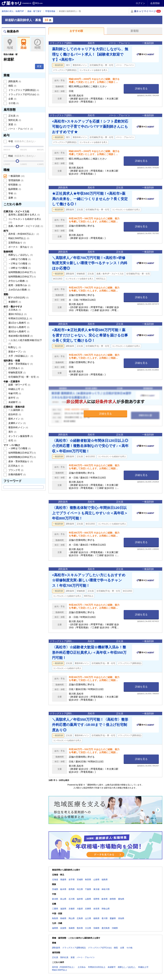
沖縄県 (115, 928)
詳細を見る (141, 88)
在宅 (12, 440)
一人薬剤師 (16, 410)
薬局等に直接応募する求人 (24, 215)
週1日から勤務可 (18, 323)
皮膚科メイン (17, 423)
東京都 (96, 889)
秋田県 (88, 880)
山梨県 (88, 899)
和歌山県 (106, 909)
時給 (22, 156)
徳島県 (96, 918)
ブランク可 (16, 470)
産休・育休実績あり (20, 364)
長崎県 (72, 928)
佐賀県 (63, 928)
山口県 (88, 918)
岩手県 (72, 880)
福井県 (80, 899)
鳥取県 (55, 918)
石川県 (72, 899)
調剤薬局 (14, 81)
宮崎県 (96, 928)
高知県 (121, 918)
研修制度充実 (17, 372)
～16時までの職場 (19, 259)
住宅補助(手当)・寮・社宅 (23, 377)
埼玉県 (80, 889)
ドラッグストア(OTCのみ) (23, 94)
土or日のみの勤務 (19, 290)
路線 (24, 44)
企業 (12, 99)
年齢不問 (14, 393)
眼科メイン (16, 419)
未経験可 (14, 402)
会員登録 (155, 3)
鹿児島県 (106, 928)
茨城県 (55, 889)
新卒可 (13, 398)
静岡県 (113, 899)
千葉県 (88, 889)
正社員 (13, 116)
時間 (37, 44)
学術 (12, 193)
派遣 (12, 124)
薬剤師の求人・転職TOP (13, 11)
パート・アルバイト (20, 129)
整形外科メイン (18, 427)
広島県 (80, 918)
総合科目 (14, 414)
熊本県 (80, 928)
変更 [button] (39, 66)
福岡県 (55, 928)
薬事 (12, 198)
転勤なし (14, 347)
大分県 (88, 928)
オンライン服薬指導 (20, 436)
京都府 (72, 909)
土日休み (14, 310)
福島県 (105, 880)
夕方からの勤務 (18, 281)
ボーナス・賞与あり (20, 247)
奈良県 (96, 909)
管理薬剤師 (16, 180)
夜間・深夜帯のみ (19, 285)
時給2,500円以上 (18, 238)
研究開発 (14, 185)
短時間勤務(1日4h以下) (22, 272)
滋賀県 (63, 909)
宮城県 (80, 880)
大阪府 (80, 909)
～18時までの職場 (19, 268)
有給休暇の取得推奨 (20, 336)
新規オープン (17, 352)
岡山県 (72, 918)
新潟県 (55, 899)
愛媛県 (113, 918)
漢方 (12, 432)
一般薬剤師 (16, 176)
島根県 (63, 918)
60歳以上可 (16, 389)
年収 (22, 141)
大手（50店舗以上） (20, 356)
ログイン (140, 3)
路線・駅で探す (34, 11)
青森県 (63, 880)
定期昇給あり (17, 243)
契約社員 (14, 120)
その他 (13, 103)
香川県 (105, 918)
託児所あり (16, 368)
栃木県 (63, 889)
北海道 (55, 880)
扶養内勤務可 (17, 474)
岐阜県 (105, 899)
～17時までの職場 (19, 263)
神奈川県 (106, 889)
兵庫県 (88, 909)
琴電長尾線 (50, 11)
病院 (12, 86)
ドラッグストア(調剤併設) (23, 90)
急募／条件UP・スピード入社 (25, 226)
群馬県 (72, 889)
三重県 (55, 909)
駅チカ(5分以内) (18, 297)
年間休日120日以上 (20, 318)
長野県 (96, 899)
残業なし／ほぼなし (20, 255)
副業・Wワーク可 (19, 385)
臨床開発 (14, 189)
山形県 (96, 880)
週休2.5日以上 (17, 314)
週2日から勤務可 (18, 327)
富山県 (63, 899)
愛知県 (121, 899)
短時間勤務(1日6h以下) (22, 277)
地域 (10, 44)
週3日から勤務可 (18, 331)
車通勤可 (14, 302)
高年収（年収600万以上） (23, 234)
